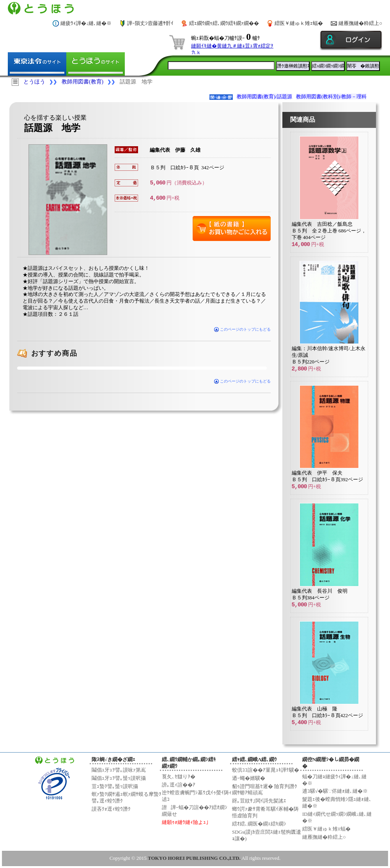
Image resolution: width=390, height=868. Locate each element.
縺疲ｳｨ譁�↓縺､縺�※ (86, 23)
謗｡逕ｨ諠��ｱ (179, 785)
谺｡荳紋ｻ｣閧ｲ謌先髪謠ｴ (259, 801)
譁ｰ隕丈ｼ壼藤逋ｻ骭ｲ (150, 23)
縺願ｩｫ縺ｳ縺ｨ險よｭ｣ (185, 822)
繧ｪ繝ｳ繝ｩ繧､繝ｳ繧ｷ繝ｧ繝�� (224, 23)
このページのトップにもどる (242, 329)
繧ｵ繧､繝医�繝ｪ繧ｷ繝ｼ (259, 824)
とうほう (34, 82)
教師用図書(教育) (82, 82)
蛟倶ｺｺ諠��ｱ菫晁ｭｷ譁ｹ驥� (266, 770)
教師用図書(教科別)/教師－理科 (331, 97)
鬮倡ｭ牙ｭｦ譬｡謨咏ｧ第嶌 (119, 770)
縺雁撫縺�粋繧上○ (360, 23)
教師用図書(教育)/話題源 (264, 97)
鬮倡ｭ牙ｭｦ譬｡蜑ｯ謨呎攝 (119, 778)
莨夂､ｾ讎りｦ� (179, 777)
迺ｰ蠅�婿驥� (249, 778)
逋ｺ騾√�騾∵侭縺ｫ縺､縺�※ (335, 791)
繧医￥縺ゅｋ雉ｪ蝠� (299, 23)
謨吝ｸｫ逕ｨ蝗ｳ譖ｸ (111, 809)
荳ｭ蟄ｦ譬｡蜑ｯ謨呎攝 (115, 786)
